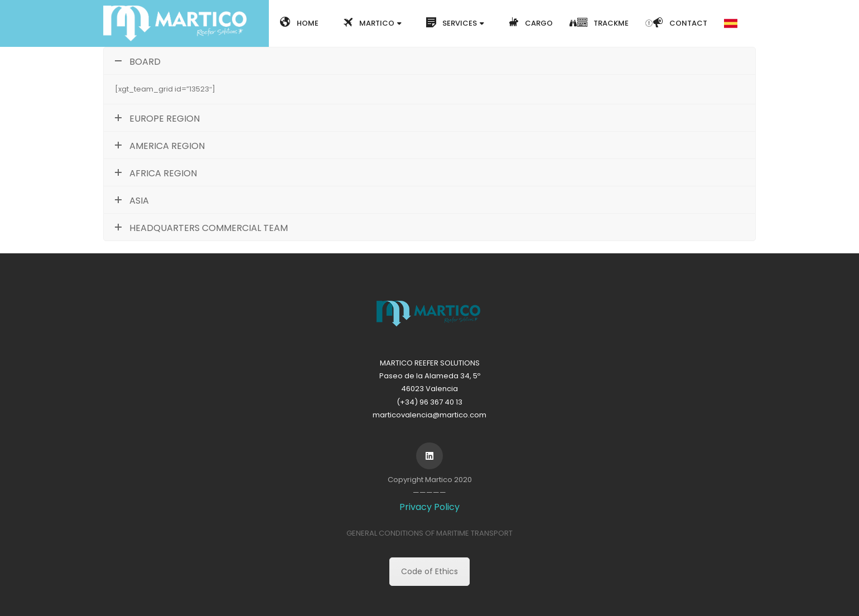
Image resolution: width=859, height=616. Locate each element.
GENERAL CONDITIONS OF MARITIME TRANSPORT (430, 533)
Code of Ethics (430, 571)
